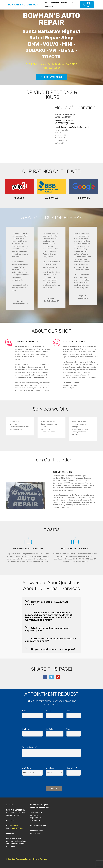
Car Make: (26, 729)
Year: (68, 729)
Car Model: (49, 729)
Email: (69, 711)
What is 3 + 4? (72, 768)
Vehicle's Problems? (30, 747)
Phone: (48, 711)
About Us (65, 3)
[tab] (51, 603)
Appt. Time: (50, 768)
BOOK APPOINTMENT (51, 77)
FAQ (72, 3)
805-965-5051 (18, 828)
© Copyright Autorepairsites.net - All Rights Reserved (27, 859)
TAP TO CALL (87, 5)
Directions (55, 3)
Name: (25, 711)
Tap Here (14, 826)
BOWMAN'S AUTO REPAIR (23, 5)
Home (46, 3)
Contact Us (53, 7)
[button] (51, 602)
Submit (54, 788)
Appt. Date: (27, 768)
